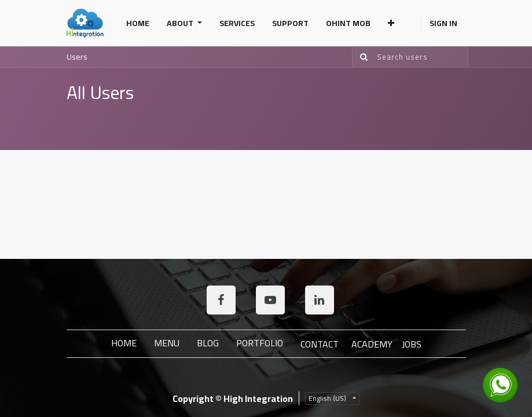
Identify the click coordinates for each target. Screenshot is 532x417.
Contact (320, 344)
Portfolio (260, 343)
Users (77, 57)
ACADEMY (372, 344)
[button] (391, 23)
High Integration (258, 398)
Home (124, 343)
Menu (167, 343)
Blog (208, 343)
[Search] (362, 57)
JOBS (412, 344)
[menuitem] (138, 23)
